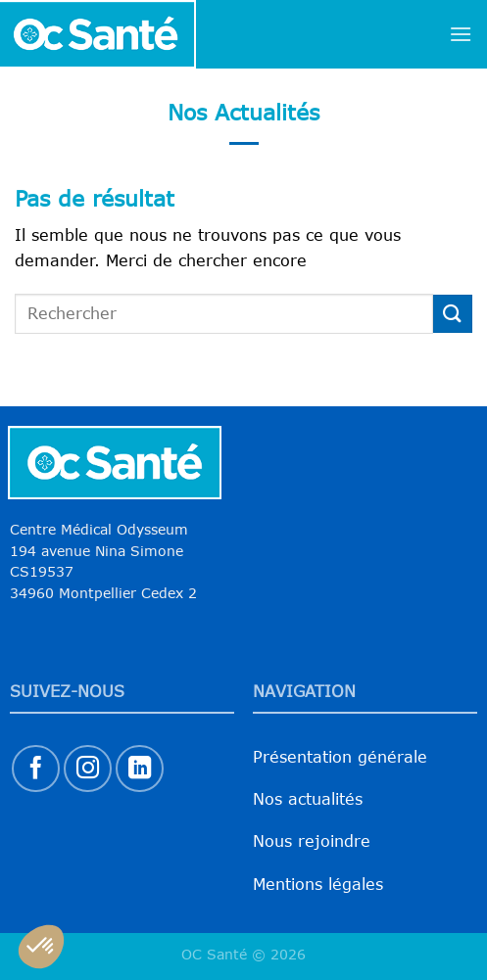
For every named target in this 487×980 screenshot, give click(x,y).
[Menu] (461, 34)
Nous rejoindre (312, 841)
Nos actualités (308, 799)
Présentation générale (340, 757)
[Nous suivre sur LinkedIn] (140, 769)
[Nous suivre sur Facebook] (36, 769)
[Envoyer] (453, 314)
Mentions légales (318, 884)
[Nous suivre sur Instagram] (88, 769)
